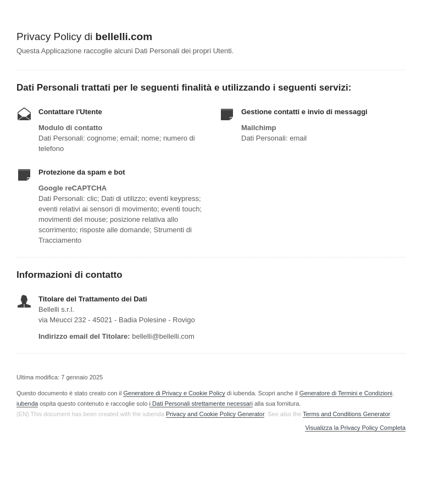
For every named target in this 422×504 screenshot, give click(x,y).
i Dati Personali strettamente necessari (201, 404)
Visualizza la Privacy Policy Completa (355, 428)
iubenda (27, 404)
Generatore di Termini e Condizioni (346, 393)
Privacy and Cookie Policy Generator (215, 414)
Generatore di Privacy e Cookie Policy (174, 393)
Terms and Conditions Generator (346, 414)
